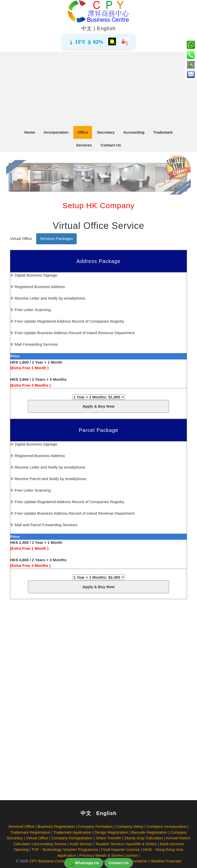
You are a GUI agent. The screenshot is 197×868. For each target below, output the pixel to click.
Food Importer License (120, 849)
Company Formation (95, 826)
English (106, 28)
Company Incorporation (166, 826)
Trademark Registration (30, 832)
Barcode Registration (149, 832)
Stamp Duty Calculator (144, 838)
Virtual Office (21, 239)
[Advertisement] (98, 88)
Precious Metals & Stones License (109, 855)
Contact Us (111, 145)
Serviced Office (21, 826)
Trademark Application (72, 832)
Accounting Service (50, 844)
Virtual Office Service (99, 226)
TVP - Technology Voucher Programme (65, 849)
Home (30, 132)
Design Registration (111, 832)
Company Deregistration (72, 838)
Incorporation (56, 132)
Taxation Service (109, 844)
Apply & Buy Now (98, 406)
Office (83, 132)
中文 (87, 28)
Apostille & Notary (142, 844)
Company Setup (130, 826)
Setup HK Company (98, 205)
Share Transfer (109, 838)
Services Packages (56, 239)
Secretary (106, 132)
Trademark (163, 132)
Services (84, 145)
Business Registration (56, 826)
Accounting (134, 132)
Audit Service (81, 844)
